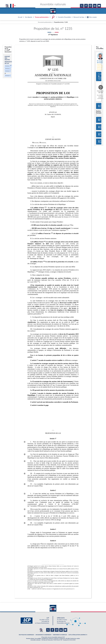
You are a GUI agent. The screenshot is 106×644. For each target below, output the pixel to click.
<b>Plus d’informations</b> (99, 48)
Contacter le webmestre (59, 639)
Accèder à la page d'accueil (53, 10)
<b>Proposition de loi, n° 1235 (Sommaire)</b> (7, 49)
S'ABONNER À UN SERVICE (60, 635)
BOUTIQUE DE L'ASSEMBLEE (26, 635)
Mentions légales (30, 639)
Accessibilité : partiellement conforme (44, 639)
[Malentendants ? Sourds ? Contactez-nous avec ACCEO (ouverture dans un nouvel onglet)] (41, 630)
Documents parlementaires (45, 22)
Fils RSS (68, 639)
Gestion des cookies (75, 639)
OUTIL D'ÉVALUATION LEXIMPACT (77, 635)
